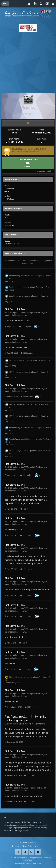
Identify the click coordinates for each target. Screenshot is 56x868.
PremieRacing (15, 276)
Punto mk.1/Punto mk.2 (36, 724)
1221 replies (25, 326)
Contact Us (40, 846)
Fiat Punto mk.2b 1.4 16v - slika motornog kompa (25, 718)
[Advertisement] (28, 62)
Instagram (31, 852)
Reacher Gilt (14, 404)
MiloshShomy (15, 451)
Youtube (38, 852)
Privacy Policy (27, 846)
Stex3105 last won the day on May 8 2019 (29, 149)
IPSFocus (34, 843)
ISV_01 (12, 372)
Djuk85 (12, 296)
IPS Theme (23, 843)
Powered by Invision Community (28, 864)
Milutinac (13, 361)
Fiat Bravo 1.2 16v (43, 287)
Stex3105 (9, 313)
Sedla (11, 287)
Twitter (25, 852)
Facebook (18, 852)
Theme (15, 846)
